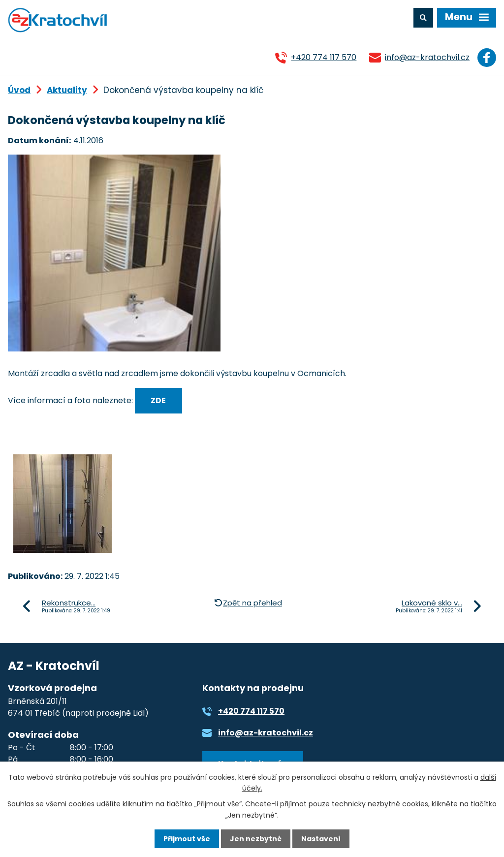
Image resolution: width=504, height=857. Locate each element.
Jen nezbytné (256, 839)
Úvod (19, 90)
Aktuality (67, 90)
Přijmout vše (187, 839)
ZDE (158, 400)
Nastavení (321, 839)
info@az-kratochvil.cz (427, 57)
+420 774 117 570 (324, 57)
